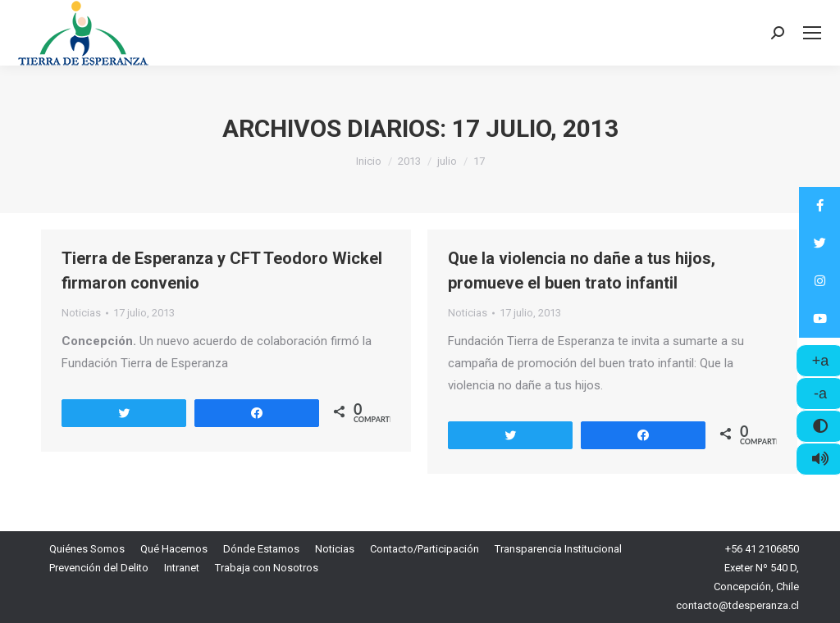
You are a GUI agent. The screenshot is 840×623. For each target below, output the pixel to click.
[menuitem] (87, 549)
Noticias (81, 313)
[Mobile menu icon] (812, 33)
